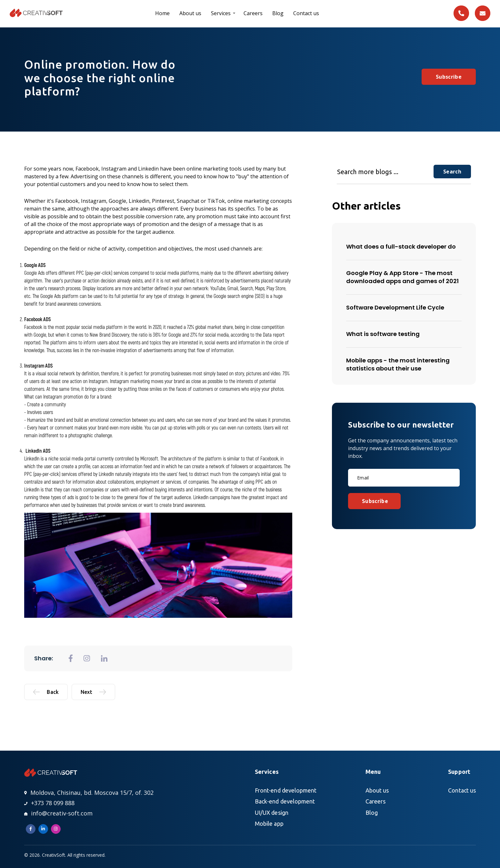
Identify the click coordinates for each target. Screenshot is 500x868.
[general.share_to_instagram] (87, 658)
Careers (253, 13)
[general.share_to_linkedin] (104, 658)
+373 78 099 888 (49, 803)
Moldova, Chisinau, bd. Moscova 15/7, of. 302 (89, 793)
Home (162, 13)
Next (93, 692)
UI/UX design (272, 813)
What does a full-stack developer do (401, 247)
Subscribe (449, 77)
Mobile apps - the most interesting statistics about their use (398, 364)
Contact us (306, 13)
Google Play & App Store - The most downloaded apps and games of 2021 (402, 277)
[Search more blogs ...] (385, 172)
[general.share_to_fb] (71, 658)
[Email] (404, 478)
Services (221, 13)
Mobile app (269, 824)
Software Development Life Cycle (395, 307)
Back (46, 692)
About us (190, 13)
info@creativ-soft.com (58, 813)
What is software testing (383, 334)
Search (452, 172)
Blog (278, 13)
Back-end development (285, 801)
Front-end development (286, 790)
